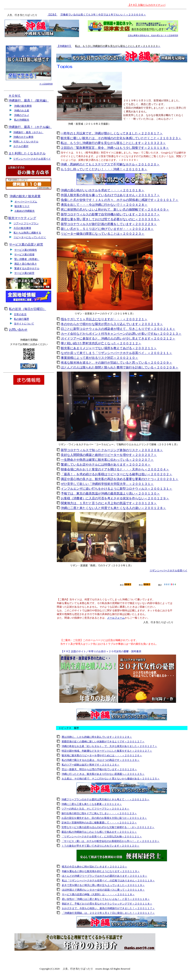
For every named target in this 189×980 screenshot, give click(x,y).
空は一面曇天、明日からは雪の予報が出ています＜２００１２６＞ (99, 769)
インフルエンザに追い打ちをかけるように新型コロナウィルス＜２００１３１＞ (117, 489)
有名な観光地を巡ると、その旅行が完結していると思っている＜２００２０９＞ (117, 363)
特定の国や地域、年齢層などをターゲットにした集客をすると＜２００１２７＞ (107, 751)
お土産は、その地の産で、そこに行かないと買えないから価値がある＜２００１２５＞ (111, 779)
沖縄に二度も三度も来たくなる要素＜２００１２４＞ (92, 804)
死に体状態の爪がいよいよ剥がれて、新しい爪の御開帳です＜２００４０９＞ (115, 210)
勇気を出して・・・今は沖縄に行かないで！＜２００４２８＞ (104, 205)
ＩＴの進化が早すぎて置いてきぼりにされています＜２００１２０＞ (100, 846)
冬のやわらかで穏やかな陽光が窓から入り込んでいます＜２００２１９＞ (112, 324)
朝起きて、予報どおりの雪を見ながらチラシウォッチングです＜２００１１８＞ (107, 904)
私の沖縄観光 (22, 120)
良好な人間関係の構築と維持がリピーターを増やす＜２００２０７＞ (109, 455)
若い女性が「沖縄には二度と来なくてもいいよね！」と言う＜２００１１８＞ (106, 899)
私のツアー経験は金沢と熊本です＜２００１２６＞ (91, 765)
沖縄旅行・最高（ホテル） (28, 132)
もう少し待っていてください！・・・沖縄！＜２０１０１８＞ (104, 169)
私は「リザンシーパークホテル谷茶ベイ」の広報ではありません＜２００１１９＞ (108, 880)
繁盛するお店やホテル (27, 268)
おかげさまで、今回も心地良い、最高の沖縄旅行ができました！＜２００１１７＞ (108, 908)
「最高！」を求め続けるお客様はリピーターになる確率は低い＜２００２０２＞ (117, 474)
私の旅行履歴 (21, 319)
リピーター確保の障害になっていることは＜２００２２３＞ (103, 234)
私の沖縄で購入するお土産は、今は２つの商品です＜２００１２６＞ (101, 760)
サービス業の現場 (24, 255)
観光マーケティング (22, 218)
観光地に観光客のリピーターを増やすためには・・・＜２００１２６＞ (102, 755)
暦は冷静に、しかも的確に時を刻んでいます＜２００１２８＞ (97, 737)
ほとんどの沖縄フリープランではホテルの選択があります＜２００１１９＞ (105, 876)
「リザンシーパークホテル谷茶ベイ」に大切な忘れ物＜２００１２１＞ (102, 836)
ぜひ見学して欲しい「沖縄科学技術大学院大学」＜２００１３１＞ (107, 484)
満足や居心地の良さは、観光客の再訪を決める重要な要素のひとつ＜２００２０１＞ (120, 479)
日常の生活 (20, 314)
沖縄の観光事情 (23, 106)
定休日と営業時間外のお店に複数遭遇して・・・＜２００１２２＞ (99, 823)
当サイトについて (24, 324)
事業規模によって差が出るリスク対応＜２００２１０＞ (100, 358)
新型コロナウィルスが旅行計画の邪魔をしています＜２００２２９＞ (109, 224)
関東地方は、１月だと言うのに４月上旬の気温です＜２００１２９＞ (109, 503)
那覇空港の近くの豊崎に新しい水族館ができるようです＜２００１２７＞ (103, 742)
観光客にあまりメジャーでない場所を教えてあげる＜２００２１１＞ (109, 348)
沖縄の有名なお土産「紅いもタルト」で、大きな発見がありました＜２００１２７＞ (109, 746)
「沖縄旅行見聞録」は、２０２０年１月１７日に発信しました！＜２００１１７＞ (108, 913)
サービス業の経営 (24, 273)
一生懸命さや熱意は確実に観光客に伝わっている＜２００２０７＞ (107, 460)
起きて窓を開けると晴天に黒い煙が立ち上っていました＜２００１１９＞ (103, 885)
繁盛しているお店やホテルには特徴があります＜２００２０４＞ (106, 465)
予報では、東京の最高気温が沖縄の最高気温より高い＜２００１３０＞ (110, 493)
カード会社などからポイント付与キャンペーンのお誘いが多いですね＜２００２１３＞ (121, 334)
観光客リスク (22, 206)
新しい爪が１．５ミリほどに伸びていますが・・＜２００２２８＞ (107, 229)
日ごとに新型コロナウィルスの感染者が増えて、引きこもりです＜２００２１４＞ (118, 329)
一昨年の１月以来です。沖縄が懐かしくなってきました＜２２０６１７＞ (112, 133)
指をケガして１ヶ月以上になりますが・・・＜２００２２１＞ (104, 319)
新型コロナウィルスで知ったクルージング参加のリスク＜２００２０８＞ (112, 450)
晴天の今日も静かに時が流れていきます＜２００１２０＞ (94, 867)
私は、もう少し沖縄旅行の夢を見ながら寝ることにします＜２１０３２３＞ (113, 143)
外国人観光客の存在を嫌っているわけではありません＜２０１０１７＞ (110, 195)
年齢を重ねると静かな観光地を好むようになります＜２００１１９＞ (101, 871)
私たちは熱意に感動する (27, 233)
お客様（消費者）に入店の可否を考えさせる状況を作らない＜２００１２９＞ (115, 498)
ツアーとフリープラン (26, 223)
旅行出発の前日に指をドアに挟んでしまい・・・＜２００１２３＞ (99, 813)
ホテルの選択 (21, 146)
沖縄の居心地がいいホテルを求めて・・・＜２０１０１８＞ (103, 190)
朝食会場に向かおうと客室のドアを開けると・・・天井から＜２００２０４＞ (115, 469)
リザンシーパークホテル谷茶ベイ (32, 159)
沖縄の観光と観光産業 (25, 196)
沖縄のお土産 (22, 111)
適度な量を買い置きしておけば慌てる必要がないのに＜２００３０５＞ (110, 219)
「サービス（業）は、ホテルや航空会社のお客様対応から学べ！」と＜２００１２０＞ (110, 841)
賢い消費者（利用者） (27, 259)
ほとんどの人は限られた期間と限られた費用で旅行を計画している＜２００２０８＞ (120, 367)
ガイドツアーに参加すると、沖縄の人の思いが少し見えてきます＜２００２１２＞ (118, 338)
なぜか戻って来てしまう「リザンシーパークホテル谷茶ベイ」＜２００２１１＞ (117, 353)
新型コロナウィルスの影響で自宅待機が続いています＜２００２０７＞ (110, 214)
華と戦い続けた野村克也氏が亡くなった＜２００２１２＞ (101, 343)
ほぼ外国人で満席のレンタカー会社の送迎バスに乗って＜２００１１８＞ (103, 890)
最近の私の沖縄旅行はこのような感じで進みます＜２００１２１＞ (99, 832)
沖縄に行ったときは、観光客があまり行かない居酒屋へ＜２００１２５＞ (103, 774)
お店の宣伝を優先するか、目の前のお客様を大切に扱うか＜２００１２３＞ (104, 818)
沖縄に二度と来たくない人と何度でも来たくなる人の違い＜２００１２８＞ (113, 508)
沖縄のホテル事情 (23, 137)
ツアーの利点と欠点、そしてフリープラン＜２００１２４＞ (95, 809)
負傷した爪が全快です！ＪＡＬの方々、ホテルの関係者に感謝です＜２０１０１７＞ (120, 200)
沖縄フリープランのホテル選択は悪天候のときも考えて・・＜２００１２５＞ (105, 799)
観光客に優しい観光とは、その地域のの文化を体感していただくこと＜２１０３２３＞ (121, 138)
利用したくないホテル (26, 142)
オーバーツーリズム (26, 202)
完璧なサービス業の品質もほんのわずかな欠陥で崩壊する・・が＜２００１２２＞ (108, 827)
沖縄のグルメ (22, 115)
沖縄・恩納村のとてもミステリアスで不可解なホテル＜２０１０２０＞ (110, 164)
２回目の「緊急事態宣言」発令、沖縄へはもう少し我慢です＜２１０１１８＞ (115, 148)
